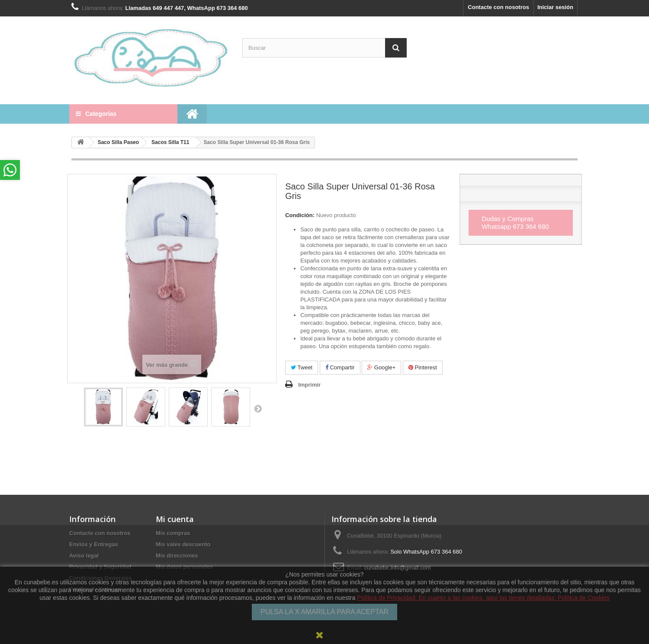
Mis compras (173, 533)
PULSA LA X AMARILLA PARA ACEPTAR (324, 612)
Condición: (300, 215)
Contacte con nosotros (498, 7)
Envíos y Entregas (94, 544)
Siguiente (258, 408)
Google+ (381, 367)
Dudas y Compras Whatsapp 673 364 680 (515, 223)
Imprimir (309, 385)
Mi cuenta (175, 519)
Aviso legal (84, 556)
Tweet (302, 367)
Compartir (340, 367)
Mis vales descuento (183, 544)
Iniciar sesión (555, 7)
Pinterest (423, 367)
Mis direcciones (177, 556)
